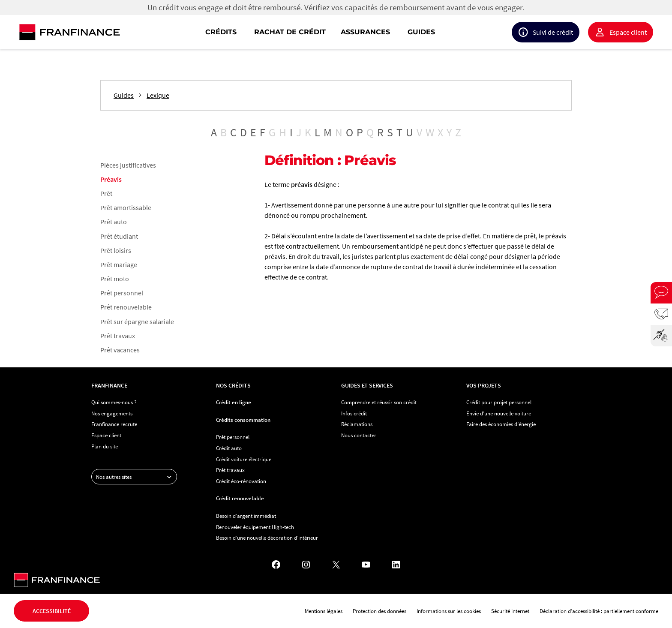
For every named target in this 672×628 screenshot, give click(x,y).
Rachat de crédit (290, 32)
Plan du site (105, 446)
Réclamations (357, 424)
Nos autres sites (136, 477)
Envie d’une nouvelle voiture (499, 413)
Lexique (158, 95)
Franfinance (109, 385)
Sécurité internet (510, 611)
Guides (421, 32)
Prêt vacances (120, 350)
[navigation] (391, 32)
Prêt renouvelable (126, 307)
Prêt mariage (119, 264)
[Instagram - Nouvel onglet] (306, 565)
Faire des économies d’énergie (501, 424)
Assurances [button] (365, 32)
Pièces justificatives (128, 165)
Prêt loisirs (116, 250)
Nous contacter (359, 435)
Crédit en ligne (234, 402)
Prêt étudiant (119, 236)
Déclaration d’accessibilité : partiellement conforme (599, 611)
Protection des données (379, 611)
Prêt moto (115, 279)
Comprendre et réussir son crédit (379, 402)
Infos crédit (354, 413)
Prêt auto (114, 222)
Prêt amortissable (126, 207)
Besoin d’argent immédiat (246, 516)
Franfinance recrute (114, 424)
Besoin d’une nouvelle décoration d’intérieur (267, 538)
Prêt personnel (122, 293)
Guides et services (367, 385)
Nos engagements (112, 413)
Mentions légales (324, 611)
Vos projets (484, 385)
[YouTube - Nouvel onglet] (366, 565)
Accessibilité (52, 611)
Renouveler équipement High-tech (255, 527)
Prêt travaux (118, 336)
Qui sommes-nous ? (114, 402)
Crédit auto (229, 448)
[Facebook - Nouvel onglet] (276, 565)
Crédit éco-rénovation (241, 481)
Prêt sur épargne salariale (137, 322)
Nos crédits (233, 385)
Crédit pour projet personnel (499, 402)
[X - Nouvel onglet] (336, 565)
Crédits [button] (221, 32)
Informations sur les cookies (449, 611)
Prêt (106, 193)
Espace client (628, 32)
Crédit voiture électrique (244, 459)
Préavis (111, 179)
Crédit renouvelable (240, 498)
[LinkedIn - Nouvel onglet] (396, 565)
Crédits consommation (243, 420)
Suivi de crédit (553, 32)
